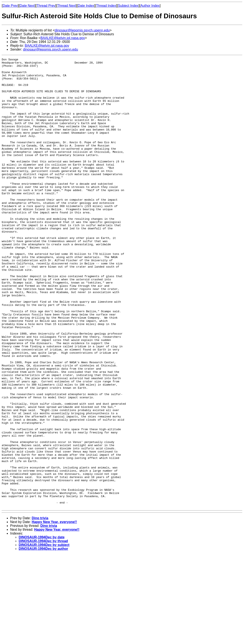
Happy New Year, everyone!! (54, 612)
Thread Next (66, 6)
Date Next (27, 6)
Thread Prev (46, 6)
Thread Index (106, 6)
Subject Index (128, 6)
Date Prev (10, 6)
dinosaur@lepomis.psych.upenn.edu (82, 30)
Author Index (150, 6)
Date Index (86, 6)
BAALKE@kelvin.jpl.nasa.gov (63, 38)
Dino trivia (40, 608)
